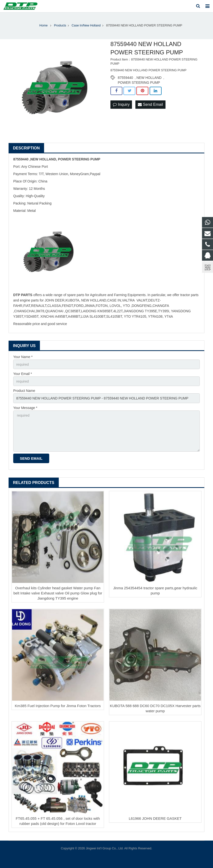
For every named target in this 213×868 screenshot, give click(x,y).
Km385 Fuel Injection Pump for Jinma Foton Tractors (58, 706)
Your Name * (23, 357)
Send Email (150, 104)
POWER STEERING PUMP (139, 83)
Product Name (24, 391)
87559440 (125, 78)
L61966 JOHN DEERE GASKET (155, 818)
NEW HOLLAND (149, 78)
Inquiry (121, 104)
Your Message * (25, 408)
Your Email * (23, 374)
